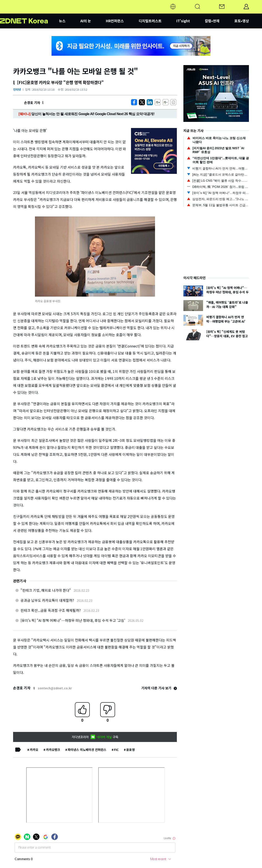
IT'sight (183, 21)
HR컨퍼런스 (115, 21)
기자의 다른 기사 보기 (159, 688)
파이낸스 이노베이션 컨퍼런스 (87, 750)
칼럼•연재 (212, 21)
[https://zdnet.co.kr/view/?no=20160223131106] (134, 102)
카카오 (34, 750)
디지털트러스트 (150, 21)
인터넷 (17, 89)
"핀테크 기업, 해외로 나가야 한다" (46, 590)
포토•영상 (242, 21)
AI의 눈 (86, 21)
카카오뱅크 (53, 750)
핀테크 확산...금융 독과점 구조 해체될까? (51, 610)
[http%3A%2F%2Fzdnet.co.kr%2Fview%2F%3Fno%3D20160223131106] (150, 102)
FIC (116, 750)
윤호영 (130, 750)
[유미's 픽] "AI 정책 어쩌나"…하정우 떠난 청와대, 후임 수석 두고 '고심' (73, 620)
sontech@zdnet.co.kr (55, 688)
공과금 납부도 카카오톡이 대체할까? (47, 600)
